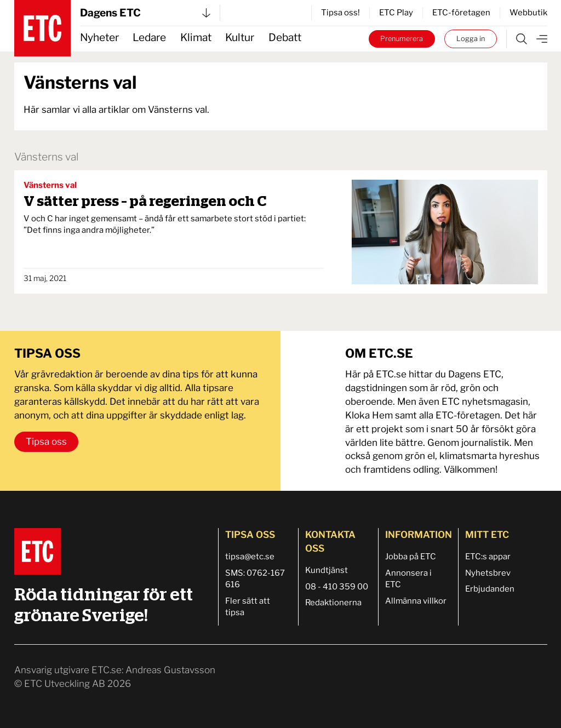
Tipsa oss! (340, 13)
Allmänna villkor (416, 601)
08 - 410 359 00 (337, 587)
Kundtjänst (327, 570)
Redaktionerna (333, 603)
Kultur (240, 38)
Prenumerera (402, 39)
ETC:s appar (488, 557)
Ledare (149, 38)
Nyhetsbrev (488, 573)
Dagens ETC (145, 13)
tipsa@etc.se (250, 557)
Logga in (471, 39)
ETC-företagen (461, 13)
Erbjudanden (490, 589)
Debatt (285, 38)
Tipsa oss (46, 442)
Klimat (196, 38)
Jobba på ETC (411, 557)
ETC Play (396, 13)
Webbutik (528, 13)
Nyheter (99, 38)
